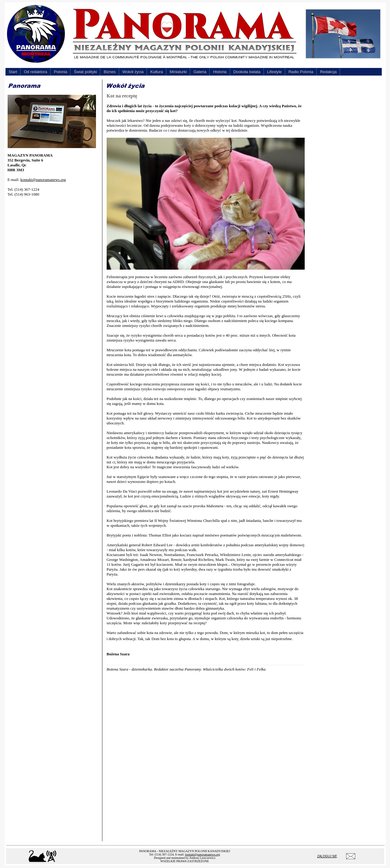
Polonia (61, 72)
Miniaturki (178, 72)
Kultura (157, 72)
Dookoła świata (247, 72)
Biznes (110, 72)
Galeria (200, 72)
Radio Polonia (301, 72)
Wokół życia (133, 72)
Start (13, 72)
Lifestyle (275, 72)
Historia (220, 72)
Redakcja (328, 72)
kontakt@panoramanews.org (43, 180)
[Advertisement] (53, 293)
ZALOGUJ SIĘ (327, 856)
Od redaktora (35, 72)
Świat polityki (85, 72)
